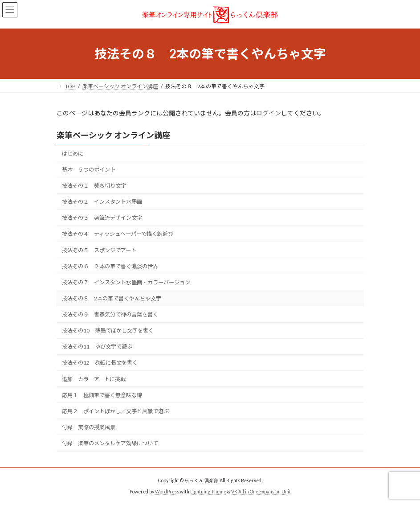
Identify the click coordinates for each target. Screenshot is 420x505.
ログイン (269, 113)
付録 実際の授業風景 (89, 427)
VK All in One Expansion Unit (261, 492)
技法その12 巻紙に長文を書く (100, 363)
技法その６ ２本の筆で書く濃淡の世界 (110, 266)
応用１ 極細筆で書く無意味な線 (102, 395)
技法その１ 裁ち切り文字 (94, 186)
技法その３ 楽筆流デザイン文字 (102, 218)
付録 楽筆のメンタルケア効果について (110, 443)
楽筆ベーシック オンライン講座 (113, 135)
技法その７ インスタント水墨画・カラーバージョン (126, 282)
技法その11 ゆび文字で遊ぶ (97, 347)
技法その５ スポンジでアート (99, 250)
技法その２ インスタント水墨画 (102, 202)
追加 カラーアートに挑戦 (94, 379)
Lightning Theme (208, 492)
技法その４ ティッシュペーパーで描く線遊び (118, 234)
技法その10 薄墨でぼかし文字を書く (108, 331)
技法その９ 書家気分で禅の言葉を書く (110, 314)
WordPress (167, 492)
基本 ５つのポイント (89, 170)
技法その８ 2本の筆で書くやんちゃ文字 (112, 298)
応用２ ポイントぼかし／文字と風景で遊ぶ (115, 411)
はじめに (73, 154)
